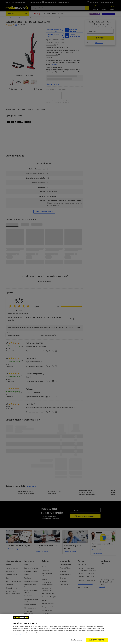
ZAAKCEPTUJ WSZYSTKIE (97, 640)
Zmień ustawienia (76, 640)
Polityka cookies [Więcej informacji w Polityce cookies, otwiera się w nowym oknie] (18, 635)
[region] (61, 629)
